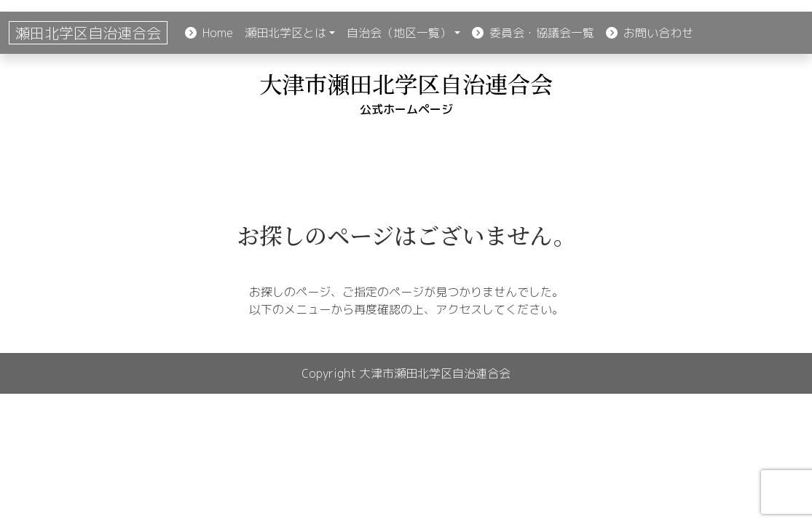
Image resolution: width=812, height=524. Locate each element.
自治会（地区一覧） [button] (399, 33)
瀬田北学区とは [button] (285, 33)
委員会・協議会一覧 (533, 33)
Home (209, 33)
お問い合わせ (650, 33)
